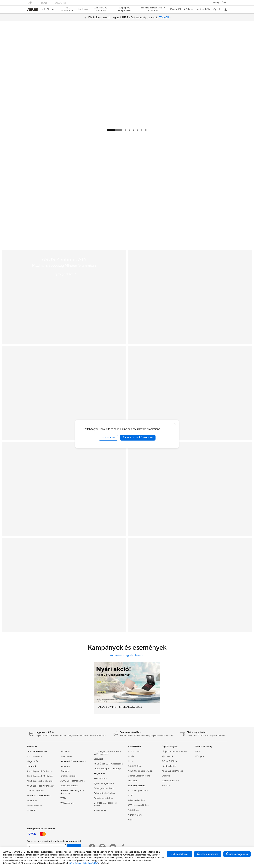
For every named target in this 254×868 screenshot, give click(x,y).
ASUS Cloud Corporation (140, 771)
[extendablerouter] (64, 585)
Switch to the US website (138, 438)
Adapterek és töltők (103, 798)
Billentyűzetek (101, 779)
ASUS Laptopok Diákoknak (40, 781)
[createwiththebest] (190, 585)
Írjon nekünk (167, 756)
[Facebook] (92, 847)
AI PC (131, 795)
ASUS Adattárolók (69, 786)
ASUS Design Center (138, 791)
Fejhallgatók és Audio (104, 788)
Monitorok (32, 801)
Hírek (131, 761)
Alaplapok (65, 766)
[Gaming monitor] (190, 489)
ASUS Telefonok (35, 757)
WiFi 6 (63, 798)
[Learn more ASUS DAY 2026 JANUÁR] (127, 247)
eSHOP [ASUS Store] (46, 9)
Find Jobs (133, 781)
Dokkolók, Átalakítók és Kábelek (105, 804)
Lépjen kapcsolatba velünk (174, 752)
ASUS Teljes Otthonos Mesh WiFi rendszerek (107, 753)
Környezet (200, 756)
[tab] (165, 18)
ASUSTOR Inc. (135, 766)
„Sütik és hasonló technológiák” (83, 863)
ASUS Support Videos (172, 771)
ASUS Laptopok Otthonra (39, 771)
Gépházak (65, 771)
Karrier (131, 756)
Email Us (166, 776)
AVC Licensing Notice (138, 805)
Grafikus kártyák (68, 776)
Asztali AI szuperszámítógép (107, 769)
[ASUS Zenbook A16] (64, 297)
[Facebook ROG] (123, 847)
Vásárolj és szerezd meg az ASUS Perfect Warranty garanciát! (129, 18)
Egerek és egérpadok (104, 783)
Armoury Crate (135, 815)
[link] (32, 10)
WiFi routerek (67, 803)
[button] (215, 3)
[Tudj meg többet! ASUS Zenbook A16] (64, 274)
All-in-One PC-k (34, 806)
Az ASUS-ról (134, 752)
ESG (197, 752)
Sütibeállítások (179, 854)
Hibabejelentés (169, 766)
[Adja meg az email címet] (46, 847)
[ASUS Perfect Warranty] (190, 393)
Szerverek (99, 759)
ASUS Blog (133, 810)
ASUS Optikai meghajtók (72, 781)
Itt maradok (108, 438)
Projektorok (66, 756)
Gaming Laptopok (36, 791)
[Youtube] (113, 847)
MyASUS (166, 786)
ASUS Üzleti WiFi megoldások (108, 764)
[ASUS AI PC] (64, 489)
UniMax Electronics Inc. (139, 776)
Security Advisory (170, 781)
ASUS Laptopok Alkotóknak (40, 786)
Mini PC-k (65, 752)
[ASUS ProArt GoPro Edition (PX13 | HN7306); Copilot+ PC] (190, 297)
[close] (175, 424)
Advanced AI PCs (136, 800)
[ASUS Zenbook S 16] (64, 393)
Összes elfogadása (237, 854)
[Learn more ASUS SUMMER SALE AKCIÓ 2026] (127, 133)
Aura (130, 820)
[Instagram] (102, 847)
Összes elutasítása (208, 854)
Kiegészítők (32, 761)
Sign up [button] (74, 847)
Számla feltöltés (169, 761)
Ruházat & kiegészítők (104, 793)
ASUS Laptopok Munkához (40, 776)
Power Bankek (101, 810)
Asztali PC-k (33, 810)
